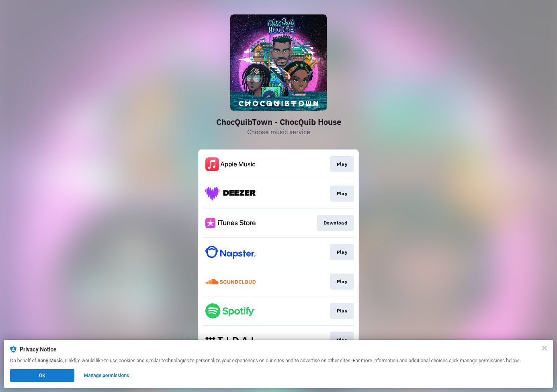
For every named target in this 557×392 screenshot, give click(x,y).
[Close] (545, 348)
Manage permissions (107, 376)
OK (42, 376)
